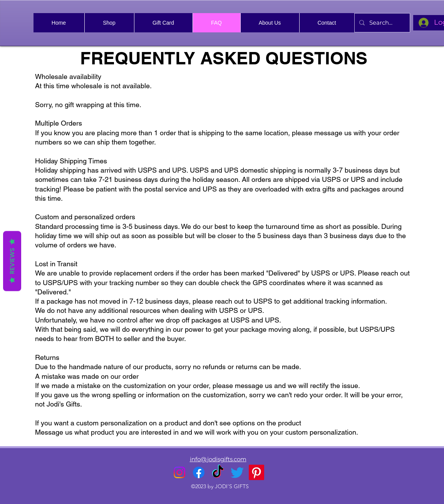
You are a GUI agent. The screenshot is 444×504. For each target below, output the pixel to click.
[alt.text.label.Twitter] (237, 472)
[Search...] (381, 23)
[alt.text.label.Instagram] (179, 472)
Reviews (12, 261)
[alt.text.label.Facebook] (199, 472)
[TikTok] (218, 472)
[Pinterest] (256, 472)
